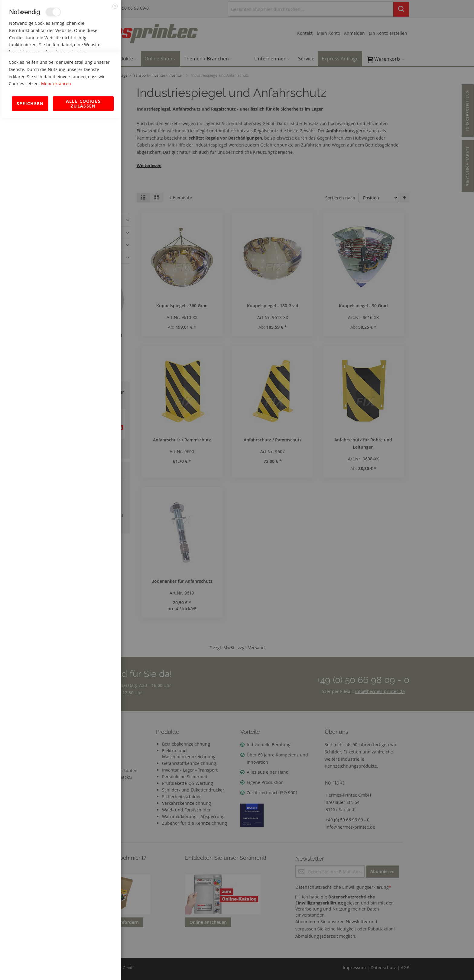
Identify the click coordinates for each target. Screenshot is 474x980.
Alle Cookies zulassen (83, 965)
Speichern (30, 965)
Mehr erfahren (56, 945)
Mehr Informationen (94, 65)
